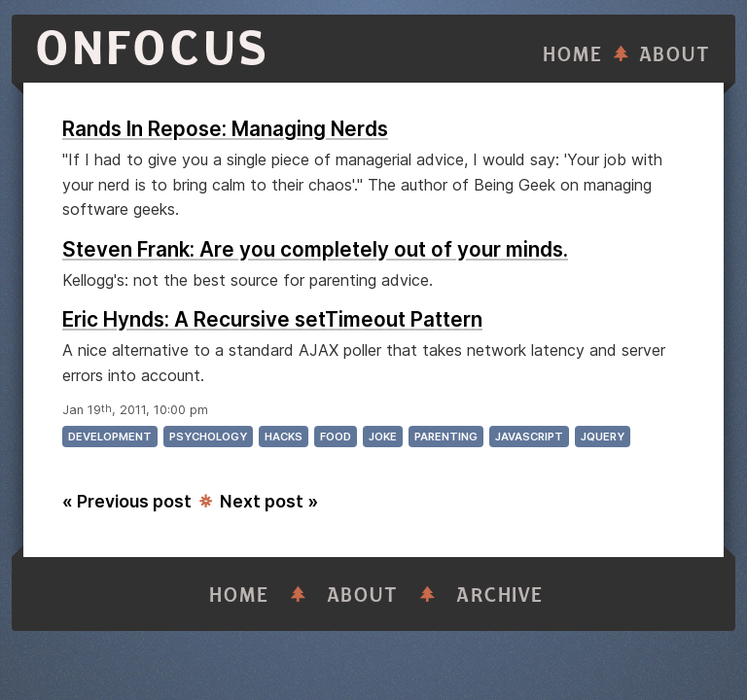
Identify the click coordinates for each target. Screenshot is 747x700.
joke (383, 437)
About (675, 55)
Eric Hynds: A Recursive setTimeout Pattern (272, 319)
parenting (446, 437)
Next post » (269, 501)
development (110, 437)
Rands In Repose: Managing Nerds (225, 129)
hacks (284, 437)
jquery (603, 437)
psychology (208, 437)
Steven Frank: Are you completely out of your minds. (315, 249)
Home (573, 55)
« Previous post (127, 501)
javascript (529, 437)
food (336, 437)
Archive (500, 595)
